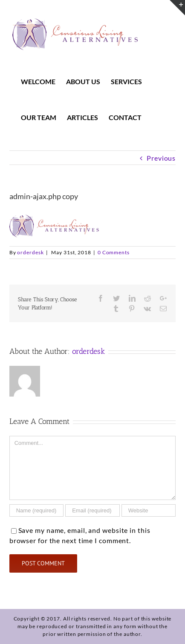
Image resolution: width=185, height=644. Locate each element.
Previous (161, 158)
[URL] (149, 510)
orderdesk (30, 252)
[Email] (92, 510)
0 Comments (114, 252)
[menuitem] (43, 82)
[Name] (37, 510)
